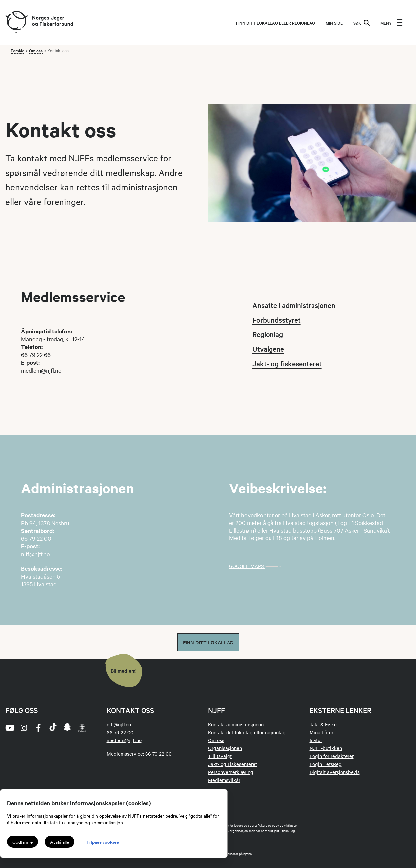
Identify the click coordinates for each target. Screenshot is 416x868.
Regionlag (268, 334)
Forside (17, 50)
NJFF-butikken (326, 748)
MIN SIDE (334, 23)
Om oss (36, 50)
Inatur (316, 740)
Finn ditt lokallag (208, 642)
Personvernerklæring (231, 772)
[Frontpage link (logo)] (16, 22)
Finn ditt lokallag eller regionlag (276, 23)
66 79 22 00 (120, 732)
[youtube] (9, 728)
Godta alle (22, 842)
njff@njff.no (36, 554)
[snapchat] (67, 728)
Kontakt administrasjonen (236, 724)
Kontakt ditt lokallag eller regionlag (247, 732)
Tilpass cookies (103, 842)
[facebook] (38, 728)
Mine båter (321, 732)
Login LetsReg (326, 764)
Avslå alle (60, 842)
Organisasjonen (225, 748)
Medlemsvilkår (224, 780)
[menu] (392, 23)
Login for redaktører (332, 756)
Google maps (257, 566)
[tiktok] (53, 728)
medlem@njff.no (124, 740)
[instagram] (24, 728)
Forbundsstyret (276, 320)
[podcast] (82, 728)
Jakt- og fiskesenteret (287, 363)
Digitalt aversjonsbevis (335, 772)
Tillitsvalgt (220, 756)
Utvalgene (268, 349)
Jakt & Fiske (323, 724)
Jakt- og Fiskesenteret (232, 764)
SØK (361, 23)
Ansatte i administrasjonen (294, 305)
